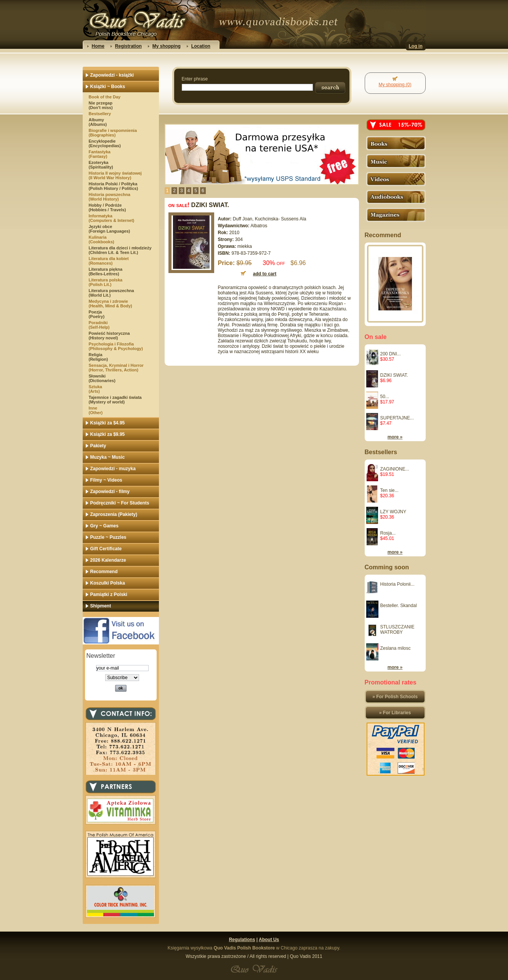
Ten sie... (389, 490)
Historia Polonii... (397, 584)
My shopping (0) (395, 85)
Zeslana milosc (396, 648)
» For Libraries (395, 713)
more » (395, 437)
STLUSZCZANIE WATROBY (397, 630)
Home (98, 46)
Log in (416, 46)
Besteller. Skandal (399, 606)
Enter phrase (195, 79)
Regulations (242, 940)
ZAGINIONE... (395, 469)
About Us (269, 940)
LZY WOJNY (393, 512)
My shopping (167, 46)
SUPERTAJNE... (397, 418)
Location (201, 46)
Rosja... (388, 533)
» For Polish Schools (395, 697)
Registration (128, 46)
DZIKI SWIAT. (394, 375)
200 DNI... (391, 354)
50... (385, 397)
